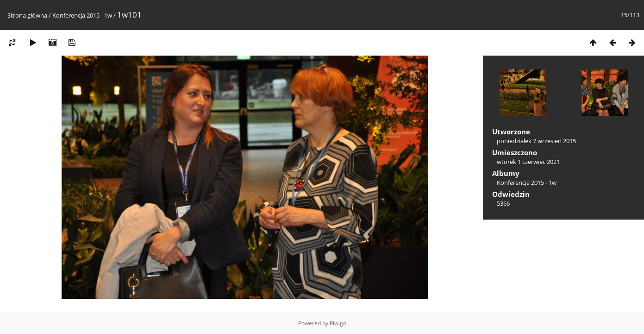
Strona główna (27, 15)
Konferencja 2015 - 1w (82, 15)
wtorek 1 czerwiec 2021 (528, 162)
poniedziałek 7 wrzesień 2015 (536, 141)
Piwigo (338, 323)
